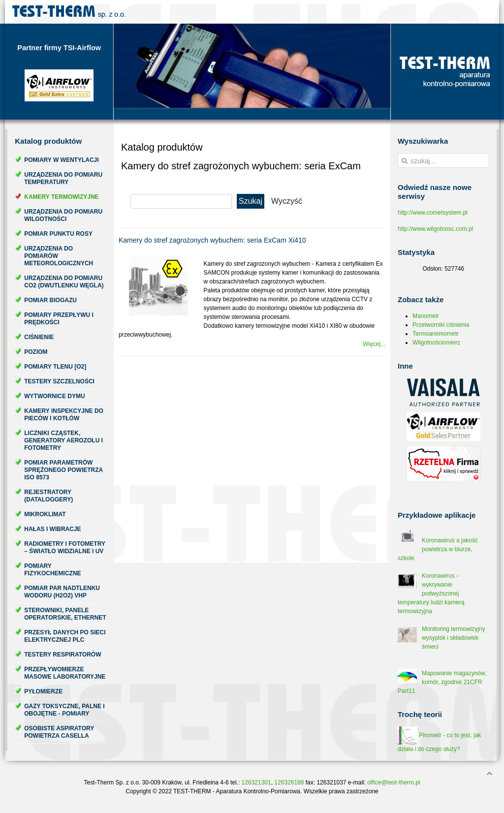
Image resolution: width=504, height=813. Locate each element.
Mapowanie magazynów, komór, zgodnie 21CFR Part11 (442, 682)
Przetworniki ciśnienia (441, 325)
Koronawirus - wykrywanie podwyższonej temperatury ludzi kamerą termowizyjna (431, 594)
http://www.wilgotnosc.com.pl (435, 229)
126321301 (256, 782)
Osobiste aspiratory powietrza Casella (59, 732)
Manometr (426, 316)
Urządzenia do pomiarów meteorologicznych (59, 256)
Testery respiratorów (63, 655)
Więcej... (374, 344)
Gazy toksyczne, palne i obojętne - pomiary (64, 710)
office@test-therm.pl (394, 782)
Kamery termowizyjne (61, 197)
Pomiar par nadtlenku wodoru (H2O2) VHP (62, 592)
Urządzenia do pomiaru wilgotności (63, 215)
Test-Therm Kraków (69, 12)
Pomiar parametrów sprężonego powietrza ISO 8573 (63, 470)
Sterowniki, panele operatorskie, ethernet (65, 614)
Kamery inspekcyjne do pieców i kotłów (64, 415)
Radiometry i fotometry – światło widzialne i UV (64, 547)
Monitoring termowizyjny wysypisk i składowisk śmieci (454, 638)
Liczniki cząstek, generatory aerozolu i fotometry (63, 440)
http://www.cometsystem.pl (433, 213)
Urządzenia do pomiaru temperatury (63, 178)
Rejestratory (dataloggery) (48, 496)
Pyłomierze (43, 691)
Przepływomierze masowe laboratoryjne (65, 673)
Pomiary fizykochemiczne (52, 570)
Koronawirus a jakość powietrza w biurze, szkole (438, 549)
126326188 (289, 782)
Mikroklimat (45, 514)
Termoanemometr (436, 334)
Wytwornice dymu (54, 396)
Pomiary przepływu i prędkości (59, 319)
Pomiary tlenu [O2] (55, 367)
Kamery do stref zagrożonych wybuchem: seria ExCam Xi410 (212, 240)
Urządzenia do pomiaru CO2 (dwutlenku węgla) (64, 282)
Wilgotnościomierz (436, 343)
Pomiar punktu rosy (58, 234)
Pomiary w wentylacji (61, 160)
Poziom (36, 352)
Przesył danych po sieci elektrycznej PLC (65, 636)
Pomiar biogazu (50, 300)
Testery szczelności (59, 381)
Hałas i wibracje (52, 529)
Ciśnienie (39, 337)
